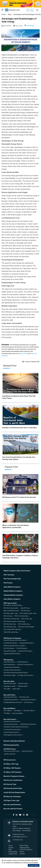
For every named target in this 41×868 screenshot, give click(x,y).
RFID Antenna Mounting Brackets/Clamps (16, 673)
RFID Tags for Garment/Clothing (13, 605)
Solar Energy (30, 26)
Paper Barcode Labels (10, 684)
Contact (22, 854)
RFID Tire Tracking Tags (21, 616)
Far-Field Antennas (23, 662)
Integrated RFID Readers (26, 643)
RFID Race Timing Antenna (25, 665)
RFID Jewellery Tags (24, 624)
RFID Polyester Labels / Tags (28, 613)
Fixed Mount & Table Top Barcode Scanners (16, 727)
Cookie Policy (13, 854)
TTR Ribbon (7, 713)
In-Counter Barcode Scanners (12, 730)
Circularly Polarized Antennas (12, 670)
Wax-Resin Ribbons (29, 711)
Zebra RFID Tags (25, 608)
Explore (11, 848)
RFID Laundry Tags (27, 619)
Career (22, 852)
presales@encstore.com (20, 837)
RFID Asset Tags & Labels (11, 608)
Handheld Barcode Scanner (28, 724)
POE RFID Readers (22, 648)
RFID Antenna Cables (10, 675)
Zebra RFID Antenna (9, 662)
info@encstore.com (18, 834)
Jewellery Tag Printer (10, 754)
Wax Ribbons (18, 711)
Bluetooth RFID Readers (25, 651)
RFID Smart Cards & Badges (26, 627)
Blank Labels (16, 689)
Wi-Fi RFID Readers (9, 648)
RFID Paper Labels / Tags (11, 613)
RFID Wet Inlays (25, 611)
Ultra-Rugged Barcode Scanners (13, 735)
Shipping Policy (25, 848)
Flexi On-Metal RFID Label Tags (12, 629)
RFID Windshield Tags (10, 627)
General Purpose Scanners (11, 732)
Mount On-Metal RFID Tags (11, 611)
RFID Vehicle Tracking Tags (11, 619)
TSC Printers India (24, 697)
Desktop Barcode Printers (11, 700)
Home (4, 14)
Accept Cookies (34, 865)
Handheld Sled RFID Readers (12, 654)
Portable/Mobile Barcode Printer (13, 702)
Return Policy (24, 846)
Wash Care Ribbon (17, 713)
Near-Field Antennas (9, 665)
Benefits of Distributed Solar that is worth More (20, 428)
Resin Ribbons (8, 711)
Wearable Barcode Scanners (12, 722)
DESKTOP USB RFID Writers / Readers (14, 646)
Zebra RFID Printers (27, 751)
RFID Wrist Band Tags (10, 624)
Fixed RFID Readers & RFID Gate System (15, 640)
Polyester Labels (23, 684)
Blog (10, 14)
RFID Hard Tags (8, 616)
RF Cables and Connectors (25, 675)
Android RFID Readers (10, 651)
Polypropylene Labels (10, 686)
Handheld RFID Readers (10, 643)
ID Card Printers (28, 702)
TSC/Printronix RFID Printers (12, 751)
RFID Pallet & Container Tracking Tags (14, 621)
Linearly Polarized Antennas (12, 667)
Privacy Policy (24, 354)
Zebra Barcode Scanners (11, 724)
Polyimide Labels (23, 686)
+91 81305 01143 (18, 840)
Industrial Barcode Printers (28, 700)
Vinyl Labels (7, 689)
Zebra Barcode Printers (10, 697)
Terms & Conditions (26, 850)
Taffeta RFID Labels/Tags (11, 632)
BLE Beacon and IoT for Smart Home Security (19, 497)
